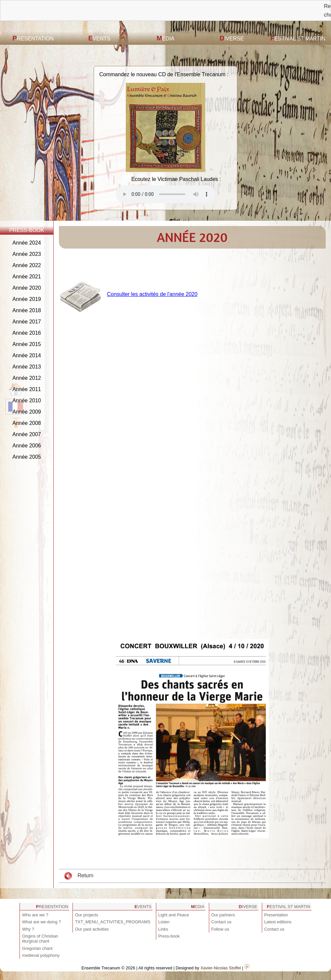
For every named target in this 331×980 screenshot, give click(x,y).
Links (163, 929)
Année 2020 (26, 288)
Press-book (169, 936)
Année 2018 (26, 310)
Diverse (232, 38)
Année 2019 (26, 299)
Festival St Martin (298, 38)
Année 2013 (26, 367)
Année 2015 (26, 344)
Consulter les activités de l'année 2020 (152, 294)
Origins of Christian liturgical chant (40, 939)
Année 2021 (26, 277)
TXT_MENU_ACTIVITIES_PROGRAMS (113, 922)
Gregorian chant (37, 948)
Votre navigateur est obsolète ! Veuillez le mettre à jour (165, 194)
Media (165, 38)
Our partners (223, 915)
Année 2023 (26, 254)
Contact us (221, 922)
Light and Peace (174, 915)
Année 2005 (26, 457)
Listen (164, 922)
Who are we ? (35, 915)
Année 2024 (26, 243)
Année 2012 (26, 378)
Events (99, 38)
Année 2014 (26, 355)
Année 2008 (26, 423)
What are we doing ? (42, 922)
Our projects (87, 915)
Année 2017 (26, 322)
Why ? (28, 929)
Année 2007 (26, 434)
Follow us (220, 929)
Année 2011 (26, 389)
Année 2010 (26, 401)
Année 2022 (26, 265)
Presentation (33, 38)
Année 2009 (26, 412)
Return (79, 876)
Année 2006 (26, 446)
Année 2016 (26, 333)
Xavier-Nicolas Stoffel (221, 968)
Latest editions (278, 922)
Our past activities (92, 929)
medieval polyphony (41, 955)
